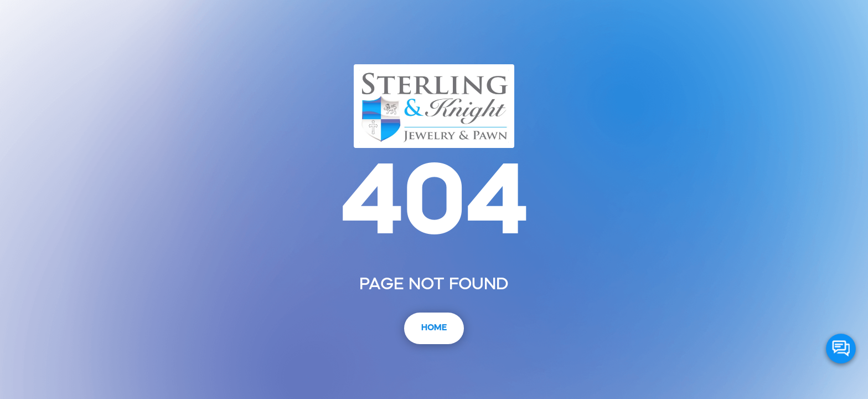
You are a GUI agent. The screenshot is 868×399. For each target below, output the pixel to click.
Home (434, 328)
